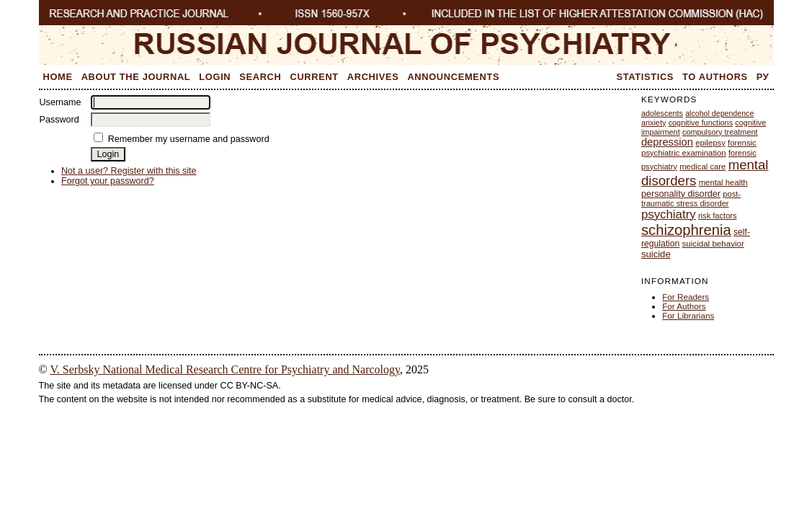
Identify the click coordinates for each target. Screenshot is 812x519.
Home (58, 77)
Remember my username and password (189, 139)
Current (314, 77)
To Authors (715, 77)
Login (215, 77)
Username (61, 102)
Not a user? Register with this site (129, 171)
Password (59, 120)
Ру (763, 77)
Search (260, 77)
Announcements (453, 77)
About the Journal (136, 77)
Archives (373, 77)
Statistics (646, 77)
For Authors (684, 306)
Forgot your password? (108, 181)
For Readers (686, 297)
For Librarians (688, 315)
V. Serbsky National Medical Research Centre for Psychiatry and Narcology (225, 369)
